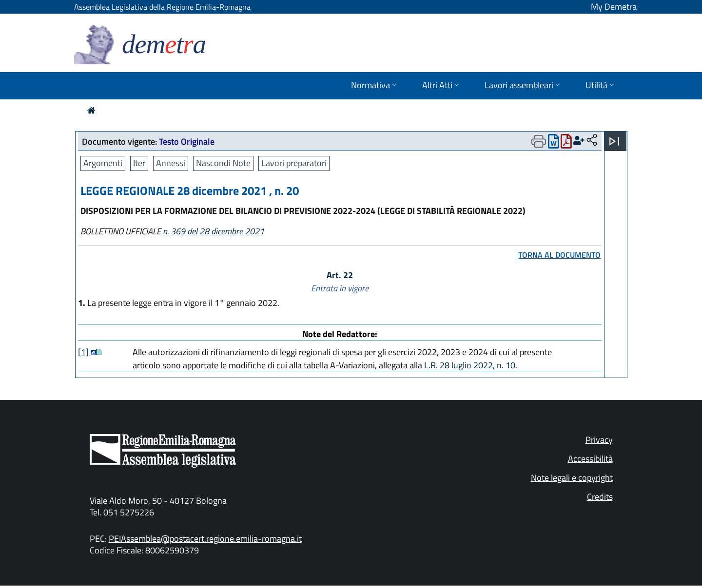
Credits (600, 497)
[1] (84, 352)
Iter (139, 163)
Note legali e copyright (572, 478)
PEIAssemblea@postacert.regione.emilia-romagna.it (205, 539)
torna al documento (559, 255)
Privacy (599, 440)
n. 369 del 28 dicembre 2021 (213, 231)
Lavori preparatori (294, 163)
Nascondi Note (223, 163)
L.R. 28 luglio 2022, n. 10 (470, 365)
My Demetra (614, 7)
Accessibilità (590, 459)
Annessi (171, 163)
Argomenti (103, 163)
